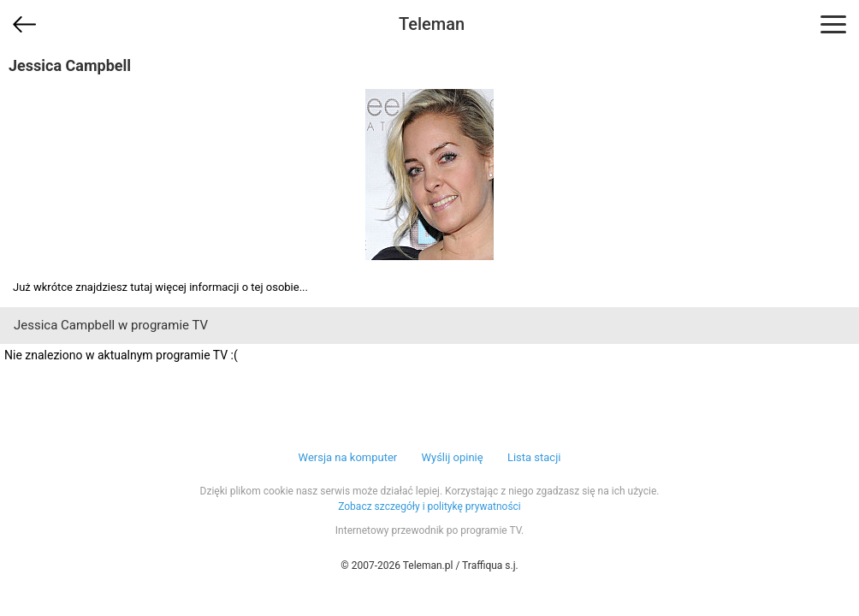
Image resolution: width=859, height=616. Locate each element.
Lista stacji (534, 457)
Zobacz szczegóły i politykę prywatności (429, 506)
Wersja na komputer (348, 457)
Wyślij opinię (452, 457)
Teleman (432, 24)
